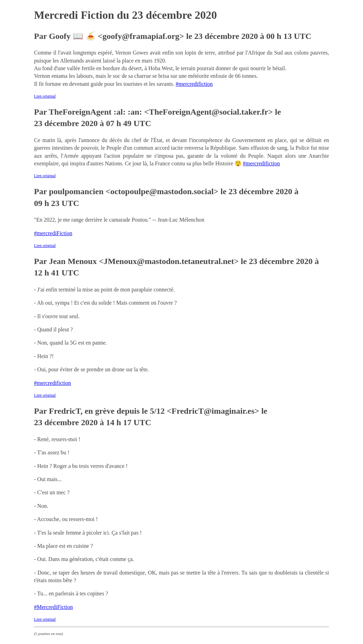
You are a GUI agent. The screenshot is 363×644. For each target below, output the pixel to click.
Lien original (45, 96)
